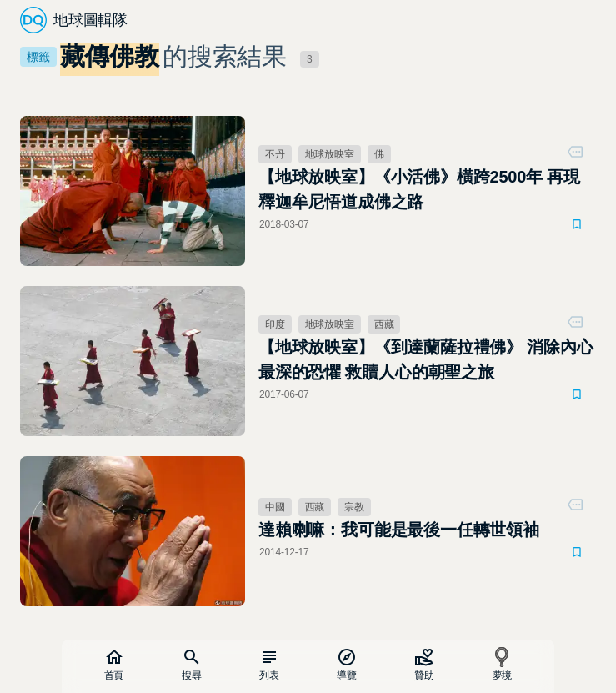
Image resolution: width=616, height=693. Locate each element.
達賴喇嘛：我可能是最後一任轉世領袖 (399, 530)
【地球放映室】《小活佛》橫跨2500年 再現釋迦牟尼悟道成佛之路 (419, 189)
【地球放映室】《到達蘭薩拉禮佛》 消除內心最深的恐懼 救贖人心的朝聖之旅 (426, 359)
